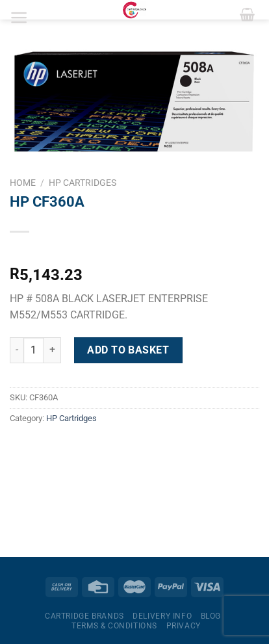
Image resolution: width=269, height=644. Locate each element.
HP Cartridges (83, 183)
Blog (211, 616)
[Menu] (19, 18)
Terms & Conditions (114, 626)
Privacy (184, 626)
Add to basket (128, 350)
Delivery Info (162, 616)
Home (23, 183)
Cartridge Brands (84, 616)
